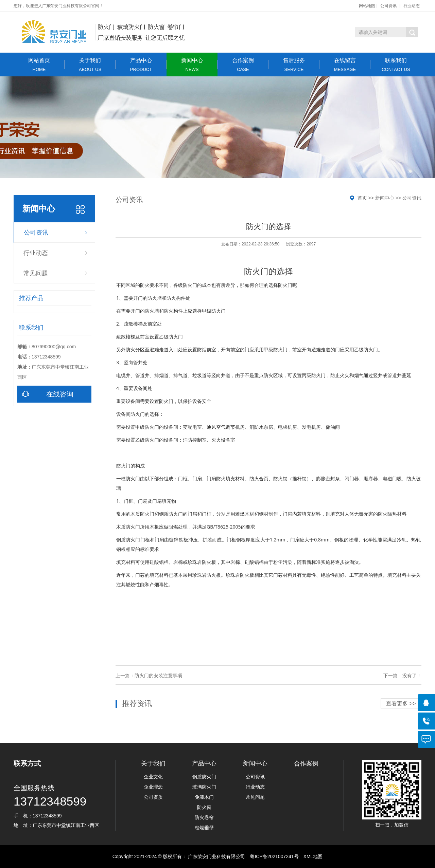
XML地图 (313, 856)
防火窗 (204, 807)
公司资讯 (388, 6)
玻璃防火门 (204, 787)
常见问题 (36, 273)
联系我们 (396, 65)
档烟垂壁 (204, 828)
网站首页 (39, 65)
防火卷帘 (204, 817)
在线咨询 (45, 394)
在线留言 (345, 65)
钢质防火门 (204, 777)
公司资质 (153, 797)
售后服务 (294, 65)
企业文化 (153, 777)
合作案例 (243, 65)
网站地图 (367, 6)
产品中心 (141, 65)
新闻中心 (192, 65)
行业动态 (412, 6)
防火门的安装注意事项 (158, 676)
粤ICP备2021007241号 (274, 856)
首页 (362, 198)
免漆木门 (204, 797)
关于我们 (90, 65)
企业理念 (153, 787)
